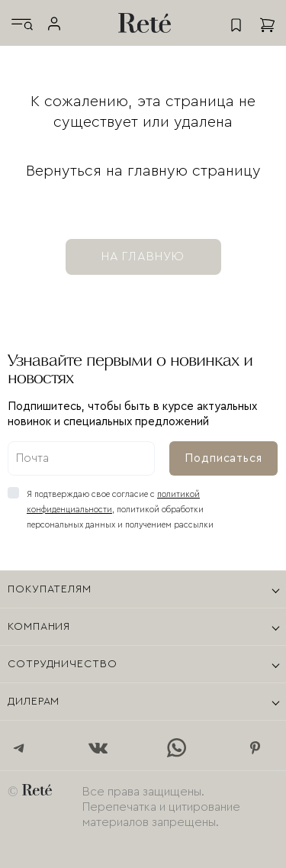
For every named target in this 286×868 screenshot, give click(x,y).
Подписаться (223, 458)
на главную (143, 257)
